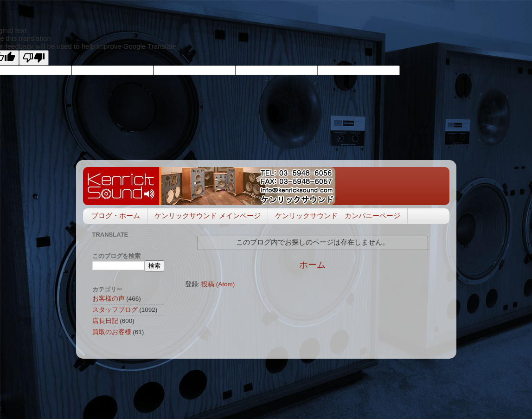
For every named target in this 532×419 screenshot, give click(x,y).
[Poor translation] (34, 58)
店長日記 (105, 321)
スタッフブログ (115, 310)
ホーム (312, 265)
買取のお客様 (112, 332)
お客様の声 (109, 299)
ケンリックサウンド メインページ (208, 216)
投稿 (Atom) (218, 284)
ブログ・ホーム (116, 216)
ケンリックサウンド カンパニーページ (338, 216)
